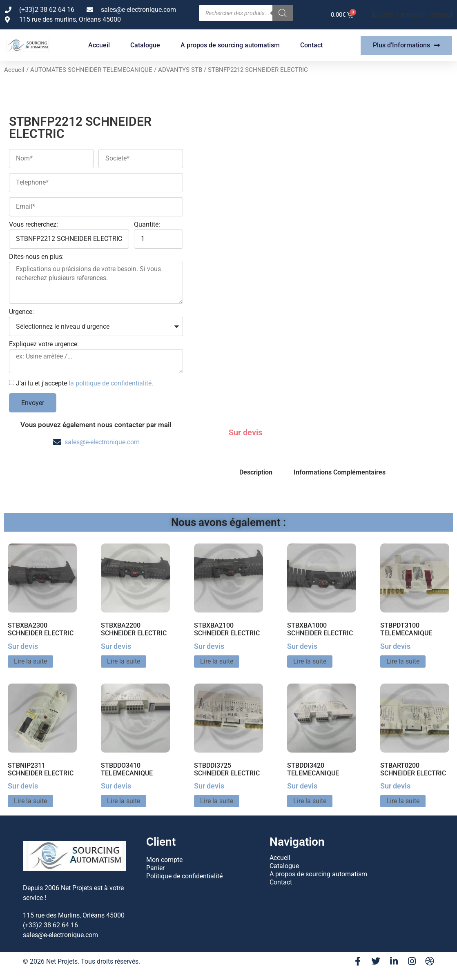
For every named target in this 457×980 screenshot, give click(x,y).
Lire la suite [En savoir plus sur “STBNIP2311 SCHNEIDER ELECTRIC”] (30, 801)
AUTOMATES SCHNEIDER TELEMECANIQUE (91, 70)
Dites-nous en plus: (36, 257)
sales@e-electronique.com (102, 442)
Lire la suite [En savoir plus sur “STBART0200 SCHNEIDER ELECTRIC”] (403, 801)
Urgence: (21, 312)
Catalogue (145, 45)
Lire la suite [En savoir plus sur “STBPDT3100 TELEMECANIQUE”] (403, 661)
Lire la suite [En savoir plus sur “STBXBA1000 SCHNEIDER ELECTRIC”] (310, 661)
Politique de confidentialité (184, 876)
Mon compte (164, 860)
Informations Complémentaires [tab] (340, 472)
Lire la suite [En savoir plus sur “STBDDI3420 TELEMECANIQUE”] (310, 801)
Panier (155, 868)
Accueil (99, 45)
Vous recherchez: (33, 225)
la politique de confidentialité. (111, 383)
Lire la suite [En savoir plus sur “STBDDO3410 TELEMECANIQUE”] (124, 801)
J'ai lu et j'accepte (85, 383)
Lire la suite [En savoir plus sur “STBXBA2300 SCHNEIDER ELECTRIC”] (30, 661)
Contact (311, 45)
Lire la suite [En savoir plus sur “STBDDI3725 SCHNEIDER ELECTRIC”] (217, 801)
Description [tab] (256, 472)
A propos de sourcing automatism (230, 45)
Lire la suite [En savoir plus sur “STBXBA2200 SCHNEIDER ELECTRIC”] (124, 661)
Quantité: (147, 225)
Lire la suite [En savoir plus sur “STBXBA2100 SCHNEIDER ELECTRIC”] (217, 661)
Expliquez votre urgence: (44, 344)
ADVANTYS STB (180, 70)
